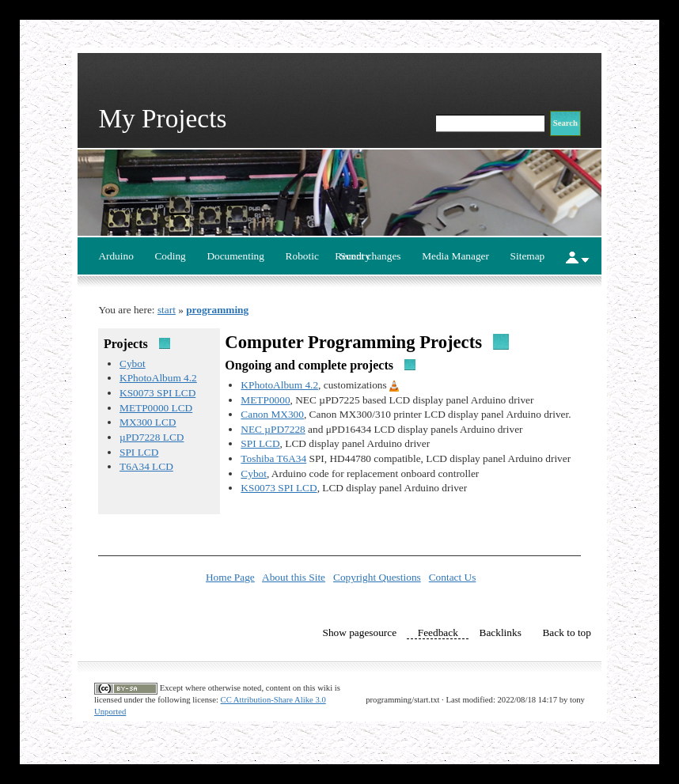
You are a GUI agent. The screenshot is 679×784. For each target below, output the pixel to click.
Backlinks (501, 633)
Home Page (230, 577)
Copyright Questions (377, 577)
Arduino (116, 256)
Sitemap (528, 256)
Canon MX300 (272, 414)
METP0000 (265, 400)
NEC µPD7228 (273, 429)
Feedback (438, 633)
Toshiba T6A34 (273, 458)
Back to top (566, 633)
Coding (170, 256)
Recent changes (368, 256)
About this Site (294, 577)
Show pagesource (359, 633)
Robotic (302, 256)
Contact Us (453, 577)
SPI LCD (139, 452)
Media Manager (455, 256)
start (167, 310)
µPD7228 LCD (152, 437)
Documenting (235, 256)
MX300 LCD (148, 422)
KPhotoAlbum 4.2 (158, 378)
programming (217, 310)
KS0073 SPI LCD (157, 393)
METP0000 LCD (156, 408)
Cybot (133, 364)
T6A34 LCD (146, 466)
